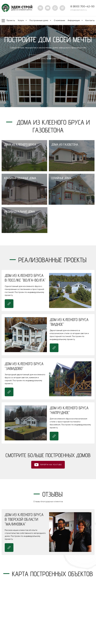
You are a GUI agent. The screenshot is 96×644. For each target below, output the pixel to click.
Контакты (90, 21)
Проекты (11, 21)
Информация (75, 21)
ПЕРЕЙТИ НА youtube (51, 465)
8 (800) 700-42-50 (82, 7)
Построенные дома (40, 21)
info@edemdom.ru (79, 10)
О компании (59, 21)
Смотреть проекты (48, 59)
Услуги (22, 21)
